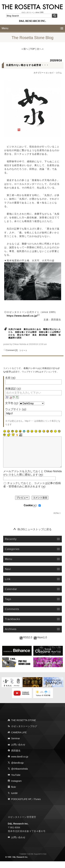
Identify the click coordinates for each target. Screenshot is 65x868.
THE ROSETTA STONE (24, 727)
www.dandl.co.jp (20, 763)
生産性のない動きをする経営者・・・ (27, 65)
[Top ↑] (58, 520)
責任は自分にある (32, 329)
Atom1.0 (40, 644)
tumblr (14, 800)
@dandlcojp (17, 769)
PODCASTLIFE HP (21, 806)
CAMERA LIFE (19, 739)
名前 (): (11, 378)
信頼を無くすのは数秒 (26, 332)
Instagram (16, 788)
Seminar (16, 745)
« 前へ (25, 49)
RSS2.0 (26, 644)
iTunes (37, 806)
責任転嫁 (43, 335)
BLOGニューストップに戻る (35, 536)
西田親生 (16, 757)
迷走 (35, 335)
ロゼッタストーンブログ (24, 733)
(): (30, 512)
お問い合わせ (18, 751)
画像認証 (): (13, 389)
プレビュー (22, 504)
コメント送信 (40, 504)
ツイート (23, 350)
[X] (55, 520)
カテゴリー (39, 73)
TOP (32, 49)
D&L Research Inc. (18, 830)
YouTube (16, 782)
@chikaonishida (20, 775)
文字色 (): (12, 403)
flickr (14, 794)
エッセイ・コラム (54, 73)
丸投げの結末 (15, 329)
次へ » (40, 49)
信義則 (53, 335)
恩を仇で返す (24, 335)
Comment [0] (12, 350)
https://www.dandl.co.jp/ (22, 316)
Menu (5, 28)
